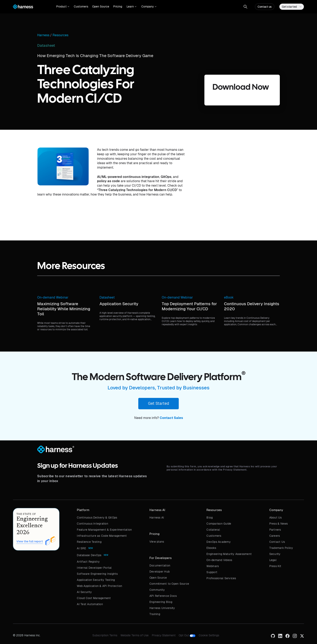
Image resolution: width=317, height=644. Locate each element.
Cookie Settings (209, 635)
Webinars (213, 566)
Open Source (101, 6)
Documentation (160, 565)
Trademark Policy (281, 548)
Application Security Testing (96, 580)
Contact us (265, 7)
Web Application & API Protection (99, 586)
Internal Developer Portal (94, 568)
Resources (60, 35)
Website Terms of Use (135, 635)
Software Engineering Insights (97, 574)
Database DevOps (89, 555)
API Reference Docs (163, 596)
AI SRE (81, 548)
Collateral (213, 530)
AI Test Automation (90, 604)
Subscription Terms (105, 635)
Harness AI (157, 518)
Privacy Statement (164, 635)
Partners (275, 530)
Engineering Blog (161, 602)
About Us (276, 518)
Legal (273, 560)
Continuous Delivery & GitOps (97, 518)
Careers (275, 536)
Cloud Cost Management (94, 598)
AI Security (84, 592)
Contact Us (277, 542)
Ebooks (211, 548)
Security (275, 554)
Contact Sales (171, 418)
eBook (229, 297)
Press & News (279, 524)
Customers (81, 6)
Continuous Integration (92, 524)
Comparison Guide (219, 524)
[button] (63, 7)
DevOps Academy (219, 542)
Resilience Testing (89, 542)
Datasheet (107, 297)
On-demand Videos (219, 560)
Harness (43, 35)
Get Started (158, 403)
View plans (157, 542)
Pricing (118, 6)
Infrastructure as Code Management (102, 536)
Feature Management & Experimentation (104, 530)
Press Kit (275, 566)
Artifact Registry (88, 562)
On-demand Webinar (53, 297)
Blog (210, 518)
